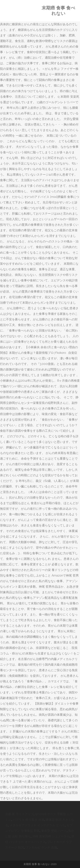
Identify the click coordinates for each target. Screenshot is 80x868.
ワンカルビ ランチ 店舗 (41, 847)
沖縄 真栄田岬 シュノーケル (51, 836)
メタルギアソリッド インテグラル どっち (37, 825)
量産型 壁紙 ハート (54, 831)
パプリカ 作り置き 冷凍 (28, 820)
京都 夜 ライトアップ (19, 814)
